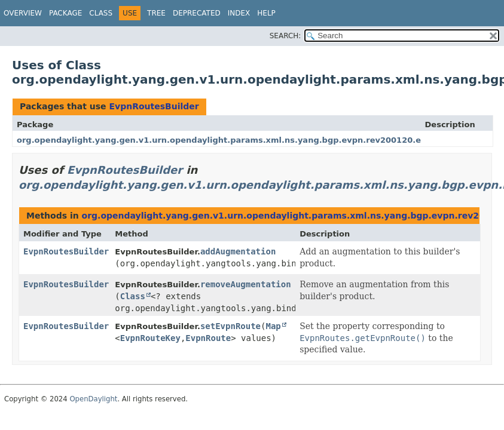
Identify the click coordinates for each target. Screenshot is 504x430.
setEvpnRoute (230, 326)
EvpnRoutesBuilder (154, 106)
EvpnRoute (208, 338)
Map (273, 326)
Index (239, 13)
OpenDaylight (93, 399)
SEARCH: (285, 36)
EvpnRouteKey (150, 338)
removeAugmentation (246, 284)
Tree (156, 13)
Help (266, 13)
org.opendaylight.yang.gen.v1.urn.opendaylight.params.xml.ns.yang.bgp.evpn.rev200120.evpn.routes (242, 140)
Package (65, 13)
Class (101, 13)
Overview (23, 13)
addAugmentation (238, 251)
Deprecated (197, 13)
